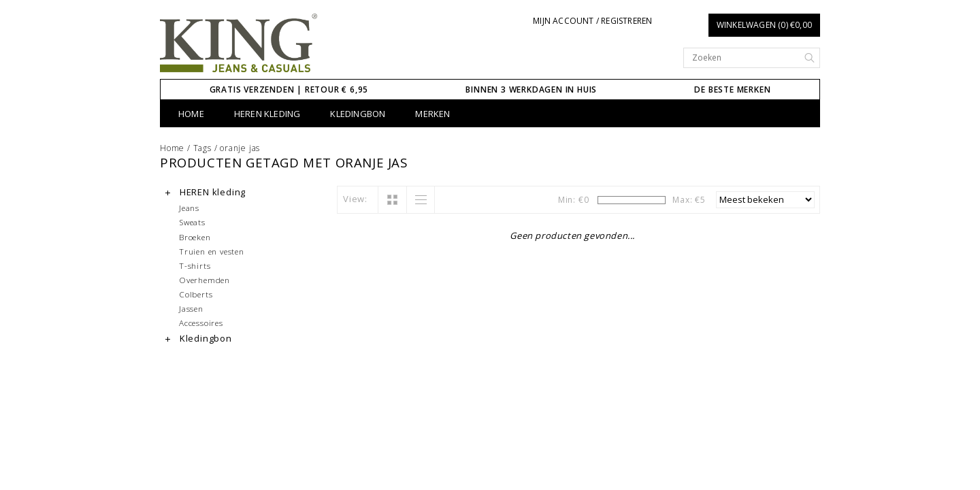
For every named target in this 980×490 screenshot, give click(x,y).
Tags (202, 148)
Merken (432, 114)
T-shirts (195, 265)
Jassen (191, 308)
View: (355, 199)
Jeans (189, 208)
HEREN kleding (267, 114)
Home (191, 114)
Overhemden (205, 280)
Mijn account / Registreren (592, 21)
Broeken (195, 237)
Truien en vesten (212, 251)
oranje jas (240, 148)
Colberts (196, 294)
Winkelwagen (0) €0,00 (764, 25)
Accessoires (201, 323)
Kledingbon (358, 114)
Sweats (192, 222)
